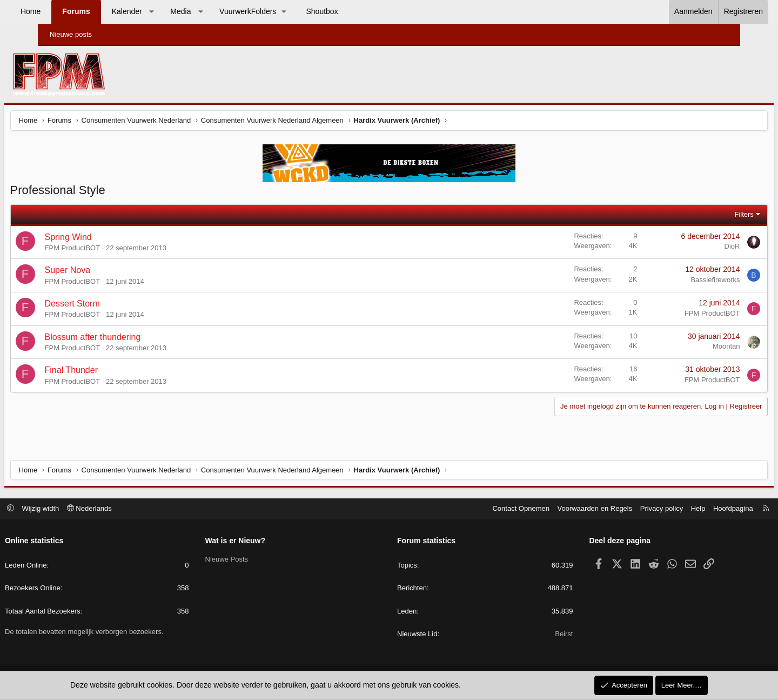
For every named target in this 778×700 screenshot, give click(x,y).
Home (64, 11)
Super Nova (103, 273)
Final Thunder (107, 373)
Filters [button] (708, 216)
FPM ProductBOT (108, 251)
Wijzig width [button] (79, 509)
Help (660, 509)
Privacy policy (623, 509)
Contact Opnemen (483, 509)
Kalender (160, 11)
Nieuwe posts (71, 34)
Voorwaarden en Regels (557, 509)
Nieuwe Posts (246, 560)
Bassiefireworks (679, 282)
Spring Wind (104, 239)
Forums (109, 11)
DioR (696, 249)
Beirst (545, 635)
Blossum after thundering (129, 339)
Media (214, 11)
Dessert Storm (108, 306)
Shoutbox (356, 11)
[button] (185, 12)
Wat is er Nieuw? (254, 542)
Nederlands (128, 509)
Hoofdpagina (695, 509)
